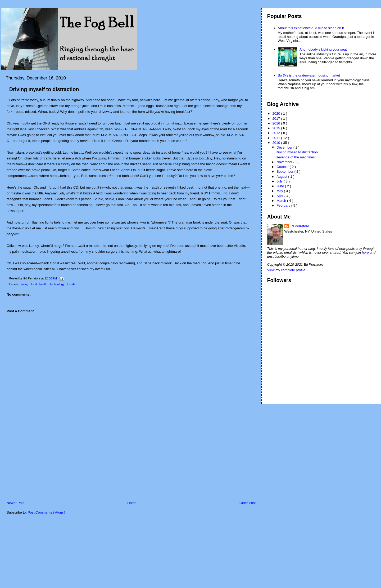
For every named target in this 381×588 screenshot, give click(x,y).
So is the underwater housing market (309, 75)
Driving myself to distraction (44, 89)
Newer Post (15, 503)
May (280, 191)
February (284, 205)
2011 (277, 138)
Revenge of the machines (295, 157)
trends (71, 284)
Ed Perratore (300, 226)
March (282, 201)
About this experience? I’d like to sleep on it (311, 28)
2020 (277, 113)
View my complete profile (286, 270)
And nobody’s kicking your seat (323, 49)
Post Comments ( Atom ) (47, 512)
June (281, 186)
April (280, 196)
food (34, 284)
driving (25, 284)
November (285, 162)
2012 (277, 133)
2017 (277, 119)
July (280, 181)
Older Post (248, 503)
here (365, 253)
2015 (277, 128)
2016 (277, 123)
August (282, 177)
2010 (277, 143)
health (44, 284)
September (285, 171)
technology (58, 284)
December (285, 147)
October (283, 167)
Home (132, 503)
